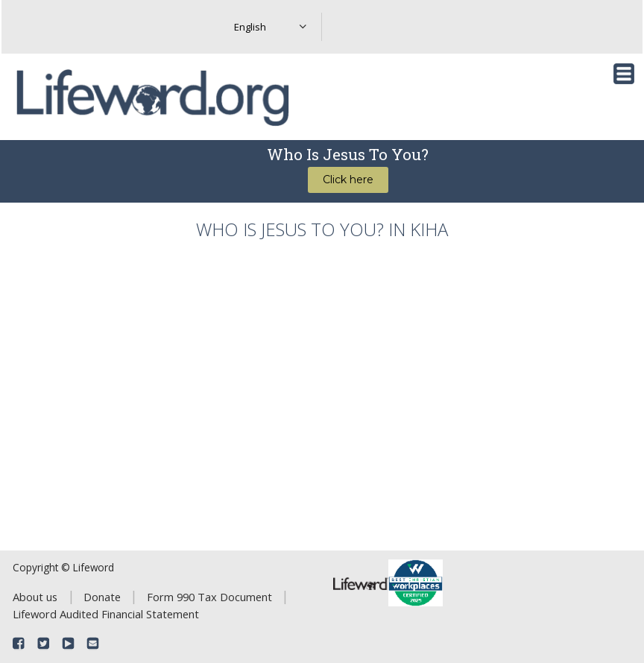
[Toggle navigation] (624, 74)
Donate (102, 597)
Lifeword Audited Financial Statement (106, 614)
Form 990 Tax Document (209, 597)
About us (35, 597)
